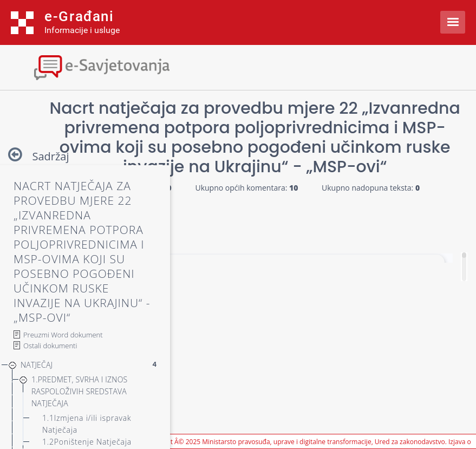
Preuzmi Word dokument (63, 335)
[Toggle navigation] (95, 66)
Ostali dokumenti (50, 346)
